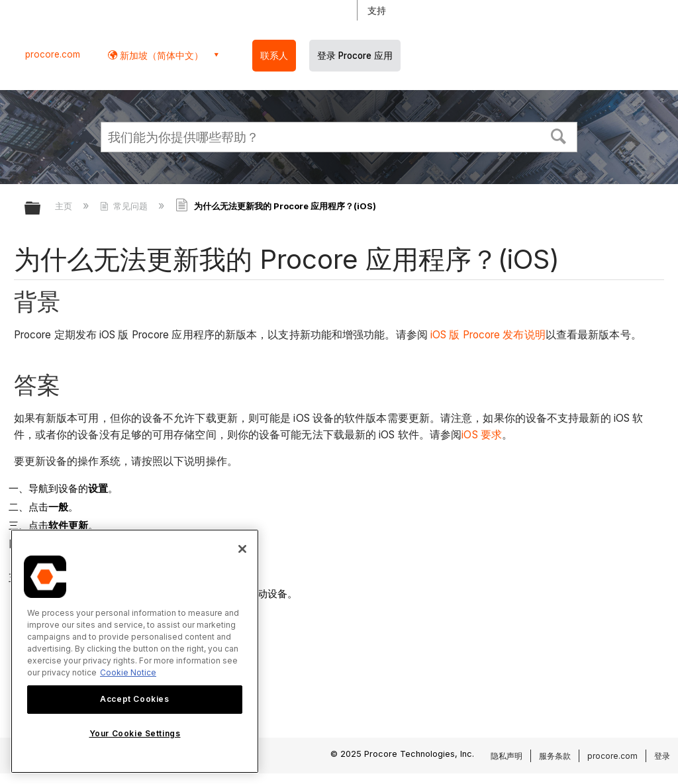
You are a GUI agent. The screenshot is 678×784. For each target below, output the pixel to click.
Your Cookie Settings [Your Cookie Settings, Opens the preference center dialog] (135, 733)
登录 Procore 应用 (355, 56)
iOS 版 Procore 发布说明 (488, 335)
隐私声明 (507, 756)
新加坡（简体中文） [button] (160, 55)
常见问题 (125, 206)
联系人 (274, 56)
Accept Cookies (134, 699)
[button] (559, 135)
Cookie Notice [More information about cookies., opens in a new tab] (128, 672)
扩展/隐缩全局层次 (41, 209)
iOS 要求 (482, 435)
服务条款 (555, 756)
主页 (65, 206)
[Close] (242, 549)
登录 (662, 756)
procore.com (53, 54)
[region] (135, 651)
